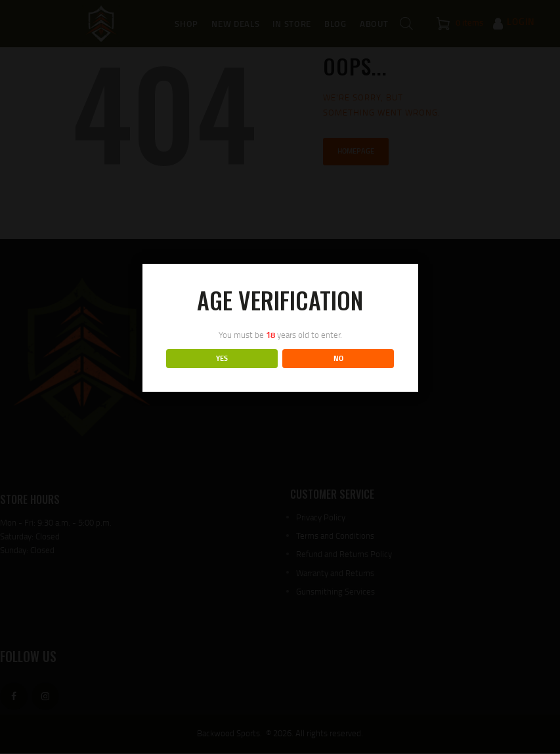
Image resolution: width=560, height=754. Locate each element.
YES (222, 358)
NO (338, 358)
